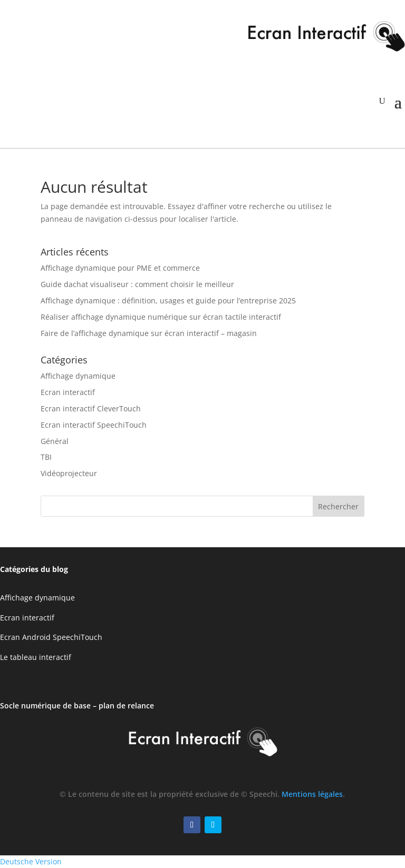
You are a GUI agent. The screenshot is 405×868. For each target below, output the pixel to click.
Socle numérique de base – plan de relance (77, 706)
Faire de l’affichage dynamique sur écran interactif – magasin (149, 333)
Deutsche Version (31, 861)
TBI (46, 457)
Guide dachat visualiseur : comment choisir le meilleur (137, 284)
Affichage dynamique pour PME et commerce (120, 268)
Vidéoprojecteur (69, 473)
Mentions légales (312, 794)
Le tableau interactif (36, 657)
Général (55, 441)
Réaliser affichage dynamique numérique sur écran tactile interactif (161, 317)
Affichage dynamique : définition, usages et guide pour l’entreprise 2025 (168, 300)
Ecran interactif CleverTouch (91, 408)
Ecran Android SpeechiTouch (51, 637)
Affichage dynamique (78, 376)
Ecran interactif (68, 392)
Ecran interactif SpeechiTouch (94, 425)
